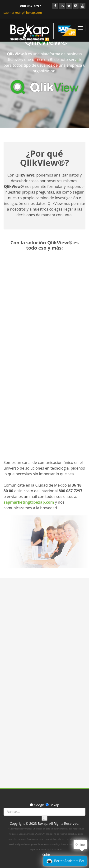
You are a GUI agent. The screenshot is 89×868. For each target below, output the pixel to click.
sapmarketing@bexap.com (23, 13)
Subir (46, 855)
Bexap (43, 823)
